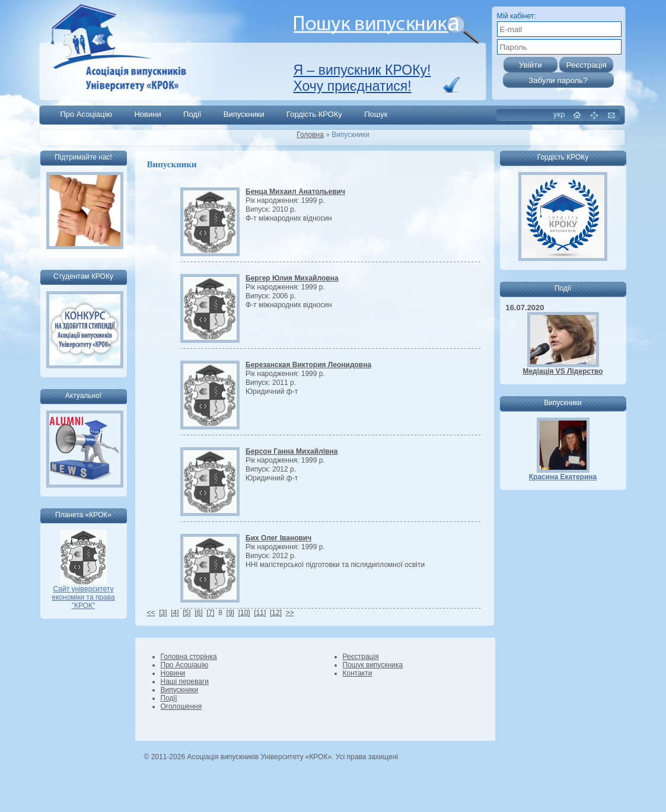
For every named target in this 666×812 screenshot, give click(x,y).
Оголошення (181, 706)
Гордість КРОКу (314, 114)
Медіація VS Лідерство (563, 371)
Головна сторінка (189, 657)
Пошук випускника (373, 665)
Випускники (244, 114)
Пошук (376, 114)
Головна (310, 135)
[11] (260, 613)
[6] (198, 613)
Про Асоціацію (87, 114)
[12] (276, 613)
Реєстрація (361, 657)
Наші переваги (185, 682)
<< (151, 613)
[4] (175, 613)
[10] (244, 613)
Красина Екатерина (563, 477)
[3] (163, 613)
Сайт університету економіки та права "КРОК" (83, 594)
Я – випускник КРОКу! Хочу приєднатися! (362, 78)
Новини (147, 114)
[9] (230, 613)
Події (192, 114)
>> (290, 613)
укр (559, 114)
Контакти (358, 673)
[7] (210, 613)
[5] (187, 613)
